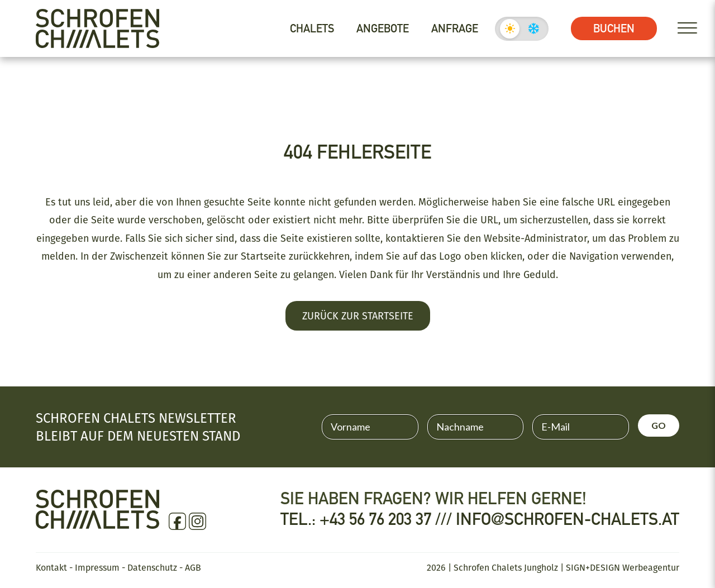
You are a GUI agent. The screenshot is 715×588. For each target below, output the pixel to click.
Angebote (383, 28)
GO (659, 425)
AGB (193, 567)
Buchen (614, 28)
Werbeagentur (651, 567)
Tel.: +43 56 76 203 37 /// (368, 519)
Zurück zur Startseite (358, 315)
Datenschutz (152, 567)
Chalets (312, 28)
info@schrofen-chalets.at (568, 519)
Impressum (97, 567)
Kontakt (51, 567)
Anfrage (455, 28)
